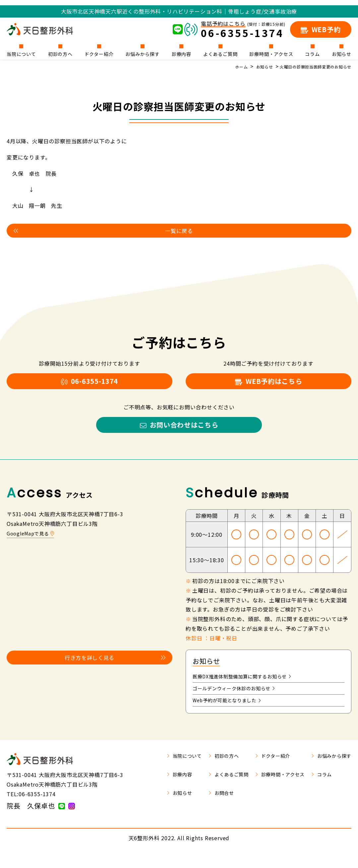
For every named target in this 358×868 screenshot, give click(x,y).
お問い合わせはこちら (179, 434)
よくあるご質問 (220, 53)
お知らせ (342, 53)
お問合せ (207, 808)
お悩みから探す (143, 53)
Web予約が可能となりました (231, 714)
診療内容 (181, 53)
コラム (312, 53)
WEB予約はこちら (268, 386)
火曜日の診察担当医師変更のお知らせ (310, 67)
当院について (21, 53)
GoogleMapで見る (33, 544)
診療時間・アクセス (271, 53)
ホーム (226, 67)
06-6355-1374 (89, 386)
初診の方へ (60, 53)
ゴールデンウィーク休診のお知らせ (239, 701)
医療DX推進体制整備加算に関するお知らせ (248, 688)
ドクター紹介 (99, 53)
